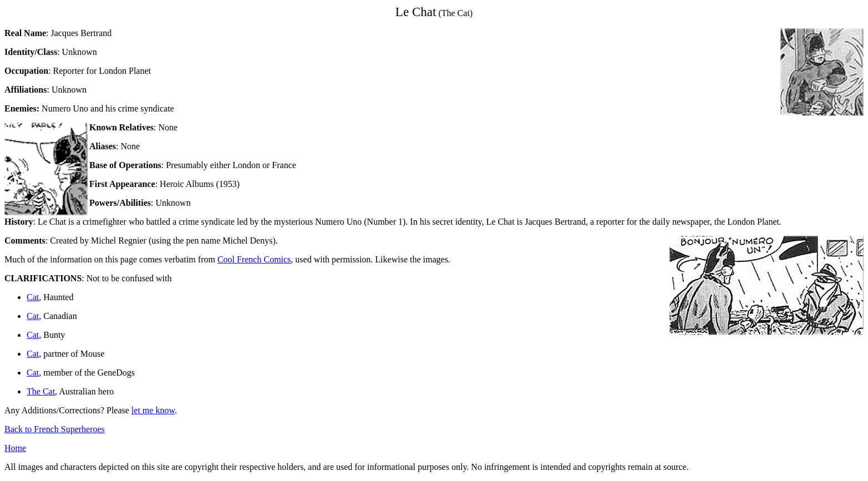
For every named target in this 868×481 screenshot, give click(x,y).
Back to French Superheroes (55, 429)
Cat (33, 297)
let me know (153, 410)
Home (15, 448)
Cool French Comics (254, 259)
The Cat (41, 391)
